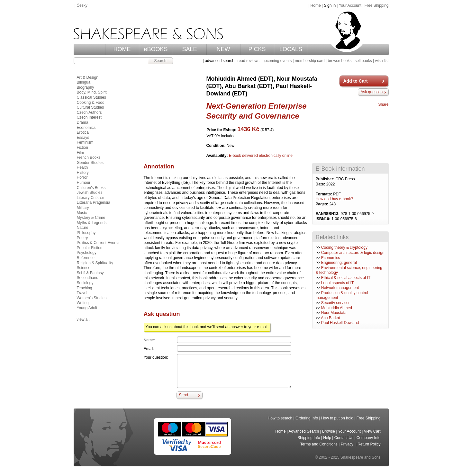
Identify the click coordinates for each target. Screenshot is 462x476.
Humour (84, 183)
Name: (149, 340)
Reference (86, 258)
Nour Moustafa (334, 313)
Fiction (82, 148)
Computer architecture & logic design (353, 253)
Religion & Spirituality (95, 263)
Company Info (369, 438)
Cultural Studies (91, 107)
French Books (89, 157)
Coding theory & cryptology (344, 247)
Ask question (371, 92)
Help (327, 438)
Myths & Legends (92, 223)
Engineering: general (339, 263)
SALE (189, 49)
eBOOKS (156, 49)
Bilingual (84, 82)
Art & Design (88, 77)
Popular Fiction (90, 248)
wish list (382, 61)
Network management (340, 288)
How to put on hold (337, 418)
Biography (86, 87)
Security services (336, 303)
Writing (83, 303)
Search (160, 61)
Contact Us (344, 438)
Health (82, 167)
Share (383, 104)
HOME (122, 49)
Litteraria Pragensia (94, 202)
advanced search (219, 61)
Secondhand (88, 278)
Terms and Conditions (319, 444)
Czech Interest (89, 117)
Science (84, 268)
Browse (329, 431)
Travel (82, 293)
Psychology (87, 253)
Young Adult (87, 308)
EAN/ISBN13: (328, 214)
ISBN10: (324, 219)
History (83, 173)
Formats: (325, 194)
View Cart (372, 431)
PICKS (257, 49)
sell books (363, 61)
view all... (85, 319)
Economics (331, 258)
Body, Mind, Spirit (92, 92)
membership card (310, 61)
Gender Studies (90, 163)
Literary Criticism (91, 198)
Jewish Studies (90, 193)
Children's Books (91, 188)
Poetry (82, 238)
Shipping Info (309, 438)
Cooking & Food (91, 103)
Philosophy (86, 233)
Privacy (348, 444)
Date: (321, 184)
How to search (280, 418)
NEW (223, 49)
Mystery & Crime (91, 218)
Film (81, 153)
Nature (83, 228)
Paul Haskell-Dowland (340, 323)
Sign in (330, 5)
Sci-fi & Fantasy (90, 273)
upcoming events (277, 61)
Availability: (218, 156)
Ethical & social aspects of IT (346, 278)
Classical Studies (91, 97)
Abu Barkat (330, 318)
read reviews (249, 61)
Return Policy (369, 444)
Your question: (156, 357)
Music (82, 213)
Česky (82, 5)
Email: (149, 349)
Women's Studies (92, 298)
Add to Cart (356, 81)
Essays (83, 138)
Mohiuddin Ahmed (337, 308)
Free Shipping (377, 5)
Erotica (83, 132)
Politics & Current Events (98, 243)
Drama (83, 122)
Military (83, 208)
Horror (82, 177)
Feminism (85, 142)
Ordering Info (307, 418)
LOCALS (291, 49)
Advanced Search (304, 431)
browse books (340, 61)
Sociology (85, 283)
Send (184, 395)
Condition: (217, 146)
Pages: (323, 204)
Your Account (350, 5)
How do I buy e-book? (335, 199)
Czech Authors (89, 112)
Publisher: (326, 179)
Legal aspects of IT (337, 283)
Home (316, 5)
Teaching (85, 288)
